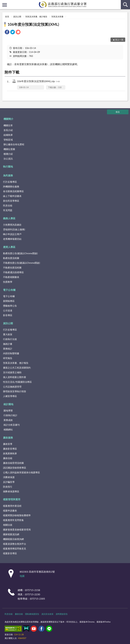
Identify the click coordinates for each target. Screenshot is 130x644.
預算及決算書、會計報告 (36, 17)
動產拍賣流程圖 (11, 258)
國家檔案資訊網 (11, 534)
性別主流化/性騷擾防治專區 (17, 382)
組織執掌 (8, 135)
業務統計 (8, 349)
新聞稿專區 (9, 301)
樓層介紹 (8, 154)
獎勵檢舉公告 (10, 306)
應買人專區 (9, 247)
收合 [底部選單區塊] (118, 112)
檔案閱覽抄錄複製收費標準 (17, 515)
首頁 (7, 17)
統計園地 (8, 404)
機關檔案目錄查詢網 (13, 539)
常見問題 (8, 210)
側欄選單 (5, 5)
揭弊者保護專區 (11, 491)
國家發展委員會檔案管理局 (17, 530)
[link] (7, 32)
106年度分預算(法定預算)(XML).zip (38, 81)
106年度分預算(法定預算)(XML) (33, 24)
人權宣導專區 (10, 396)
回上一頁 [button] (119, 40)
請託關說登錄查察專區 (15, 468)
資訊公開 (17, 17)
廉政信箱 (8, 458)
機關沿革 (8, 125)
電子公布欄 (9, 290)
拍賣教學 (8, 282)
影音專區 (8, 315)
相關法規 (8, 525)
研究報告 (8, 358)
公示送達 (8, 310)
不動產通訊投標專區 (13, 272)
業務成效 (8, 420)
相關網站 (8, 429)
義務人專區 (9, 218)
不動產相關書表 (11, 277)
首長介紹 (8, 130)
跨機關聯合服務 (11, 186)
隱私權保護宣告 (32, 614)
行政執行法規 (10, 339)
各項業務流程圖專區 (13, 191)
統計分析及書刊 (12, 425)
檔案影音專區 (10, 553)
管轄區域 (8, 140)
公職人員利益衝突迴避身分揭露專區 (21, 472)
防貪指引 (8, 487)
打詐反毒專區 (10, 182)
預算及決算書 (57, 17)
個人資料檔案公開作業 (15, 377)
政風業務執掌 (10, 453)
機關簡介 (8, 119)
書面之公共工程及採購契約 (17, 368)
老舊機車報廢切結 (12, 239)
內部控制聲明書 (11, 353)
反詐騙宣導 (9, 482)
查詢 (125, 5)
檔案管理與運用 (12, 499)
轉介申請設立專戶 (12, 234)
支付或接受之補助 (12, 372)
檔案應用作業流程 (12, 506)
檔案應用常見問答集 (13, 520)
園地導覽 (8, 410)
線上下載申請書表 (12, 196)
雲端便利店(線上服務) (14, 229)
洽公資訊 (8, 159)
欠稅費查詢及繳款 (12, 225)
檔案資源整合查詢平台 (15, 544)
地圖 (22, 576)
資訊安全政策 (47, 614)
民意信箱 (8, 205)
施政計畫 (8, 344)
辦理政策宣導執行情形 (15, 391)
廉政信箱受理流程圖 (13, 463)
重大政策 (8, 334)
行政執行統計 (10, 415)
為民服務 (8, 175)
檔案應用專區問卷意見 (15, 549)
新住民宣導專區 (11, 201)
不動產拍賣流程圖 (12, 268)
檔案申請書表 (10, 511)
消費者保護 (9, 477)
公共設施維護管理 (12, 387)
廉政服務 (8, 438)
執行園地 (8, 166)
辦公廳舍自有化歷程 (14, 144)
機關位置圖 (9, 149)
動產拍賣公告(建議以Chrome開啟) (20, 253)
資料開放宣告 (62, 614)
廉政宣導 (8, 444)
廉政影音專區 (10, 449)
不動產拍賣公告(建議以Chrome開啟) (21, 263)
